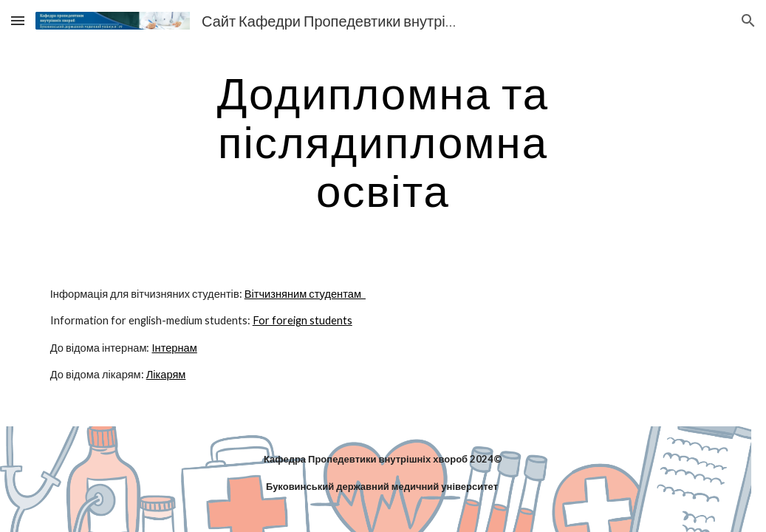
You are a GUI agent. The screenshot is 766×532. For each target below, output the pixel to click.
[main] (383, 141)
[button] (18, 20)
